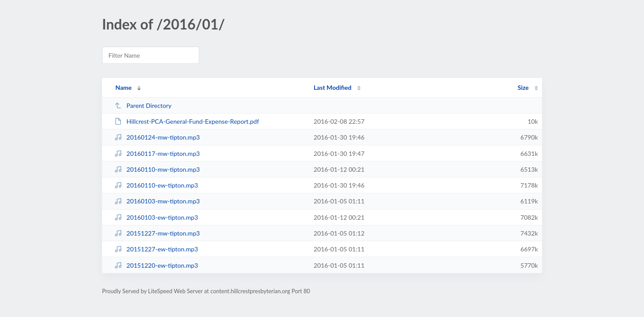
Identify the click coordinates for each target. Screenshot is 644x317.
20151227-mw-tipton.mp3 (157, 233)
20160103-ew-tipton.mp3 (156, 217)
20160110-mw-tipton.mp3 (157, 169)
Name (123, 87)
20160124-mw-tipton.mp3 (157, 137)
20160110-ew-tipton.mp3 (156, 185)
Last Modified (333, 87)
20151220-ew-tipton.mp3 (156, 265)
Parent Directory (143, 105)
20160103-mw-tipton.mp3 (157, 201)
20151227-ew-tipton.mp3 (156, 249)
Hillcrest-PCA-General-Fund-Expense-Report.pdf (187, 121)
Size (523, 87)
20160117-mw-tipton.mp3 (157, 153)
